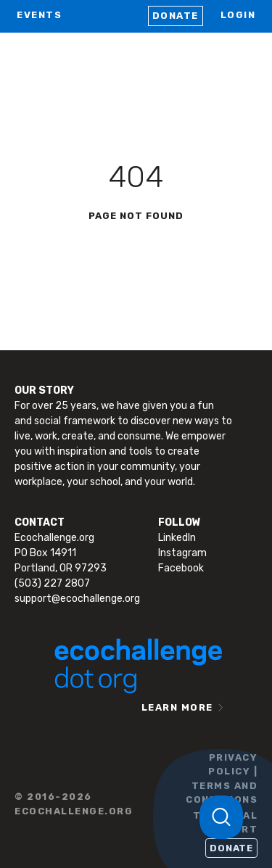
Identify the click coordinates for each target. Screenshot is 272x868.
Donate (176, 16)
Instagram (182, 553)
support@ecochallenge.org (77, 599)
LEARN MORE (177, 707)
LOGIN (238, 15)
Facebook (181, 568)
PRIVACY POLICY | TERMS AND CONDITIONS (222, 779)
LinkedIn (177, 538)
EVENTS (39, 15)
